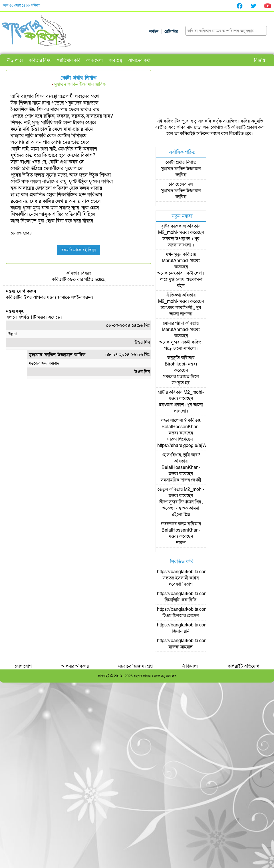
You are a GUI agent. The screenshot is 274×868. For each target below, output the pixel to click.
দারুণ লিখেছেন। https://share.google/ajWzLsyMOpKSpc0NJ (201, 442)
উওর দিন (142, 342)
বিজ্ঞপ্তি (260, 60)
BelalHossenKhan (180, 427)
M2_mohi (168, 232)
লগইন (154, 31)
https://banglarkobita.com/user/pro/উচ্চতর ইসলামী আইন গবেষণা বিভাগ (192, 578)
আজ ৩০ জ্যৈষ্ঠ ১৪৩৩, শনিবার (22, 5)
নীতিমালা (190, 666)
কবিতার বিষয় (40, 60)
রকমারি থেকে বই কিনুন (78, 250)
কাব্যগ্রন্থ (115, 60)
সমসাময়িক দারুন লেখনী (181, 480)
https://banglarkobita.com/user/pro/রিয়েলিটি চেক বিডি (192, 597)
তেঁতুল (163, 489)
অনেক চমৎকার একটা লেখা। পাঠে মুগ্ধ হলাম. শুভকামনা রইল (181, 279)
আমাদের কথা (139, 60)
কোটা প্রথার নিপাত (181, 162)
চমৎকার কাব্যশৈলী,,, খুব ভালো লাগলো (181, 311)
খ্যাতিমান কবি (69, 60)
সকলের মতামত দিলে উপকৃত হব (181, 380)
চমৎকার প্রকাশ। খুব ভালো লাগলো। (181, 408)
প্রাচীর (163, 392)
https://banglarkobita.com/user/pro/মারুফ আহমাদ (192, 644)
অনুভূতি (174, 358)
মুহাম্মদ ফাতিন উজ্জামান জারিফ (80, 84)
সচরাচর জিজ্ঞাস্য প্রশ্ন (135, 666)
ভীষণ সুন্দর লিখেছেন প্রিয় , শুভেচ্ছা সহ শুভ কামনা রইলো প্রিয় (181, 508)
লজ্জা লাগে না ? (174, 420)
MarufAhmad (175, 261)
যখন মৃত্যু (174, 254)
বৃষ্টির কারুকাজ (174, 226)
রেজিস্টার (171, 31)
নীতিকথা (174, 295)
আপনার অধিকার (75, 666)
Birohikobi (175, 364)
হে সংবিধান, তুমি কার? (181, 455)
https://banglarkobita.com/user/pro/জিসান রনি (192, 628)
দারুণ (181, 543)
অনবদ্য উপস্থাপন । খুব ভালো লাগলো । (181, 242)
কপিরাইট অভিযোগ (243, 666)
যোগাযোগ (23, 666)
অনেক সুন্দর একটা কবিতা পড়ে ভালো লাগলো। (181, 345)
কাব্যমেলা (94, 60)
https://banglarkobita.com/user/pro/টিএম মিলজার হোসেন (192, 612)
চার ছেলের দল (181, 184)
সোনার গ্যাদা (174, 323)
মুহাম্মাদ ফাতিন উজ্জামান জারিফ (57, 355)
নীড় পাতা (15, 60)
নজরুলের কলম (174, 524)
